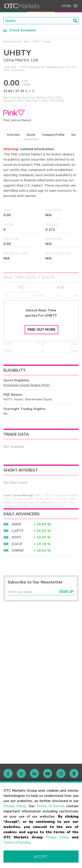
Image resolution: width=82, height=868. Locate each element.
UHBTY (36, 42)
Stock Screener (20, 31)
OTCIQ (66, 6)
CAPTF (18, 531)
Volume (9, 225)
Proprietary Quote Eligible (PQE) (27, 385)
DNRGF (18, 551)
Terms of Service (51, 806)
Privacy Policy (15, 806)
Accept (41, 857)
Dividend (52, 225)
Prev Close (11, 239)
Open (7, 211)
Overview (13, 135)
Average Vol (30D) (16, 254)
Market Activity (12, 42)
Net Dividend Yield (58, 254)
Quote (31, 135)
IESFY (16, 538)
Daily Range (54, 211)
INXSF (17, 525)
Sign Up (66, 592)
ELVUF (17, 544)
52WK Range (54, 239)
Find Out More (41, 330)
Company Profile (53, 135)
